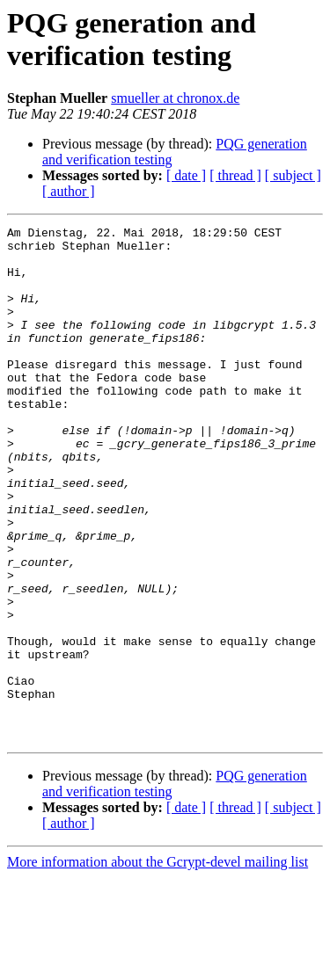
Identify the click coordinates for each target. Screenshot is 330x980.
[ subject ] (293, 175)
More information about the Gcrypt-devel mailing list (158, 965)
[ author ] (69, 191)
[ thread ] (235, 175)
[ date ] (186, 175)
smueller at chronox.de (175, 98)
